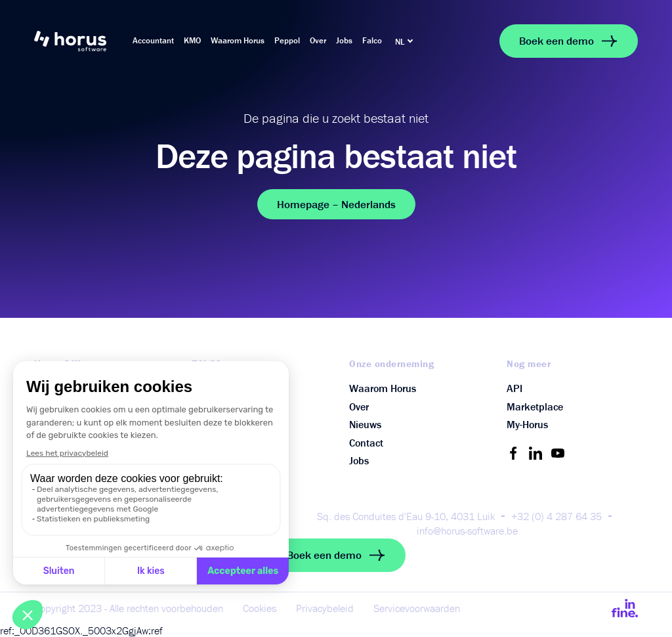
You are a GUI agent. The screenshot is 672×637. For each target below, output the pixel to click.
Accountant (153, 40)
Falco (372, 40)
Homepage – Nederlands (336, 204)
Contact (366, 443)
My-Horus (527, 424)
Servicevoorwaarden (417, 608)
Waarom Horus (238, 40)
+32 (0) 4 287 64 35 (556, 516)
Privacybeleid (325, 608)
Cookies (260, 608)
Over (318, 40)
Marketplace (535, 406)
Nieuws (365, 424)
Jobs (344, 40)
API (514, 388)
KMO (192, 40)
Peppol (287, 40)
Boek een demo (569, 41)
